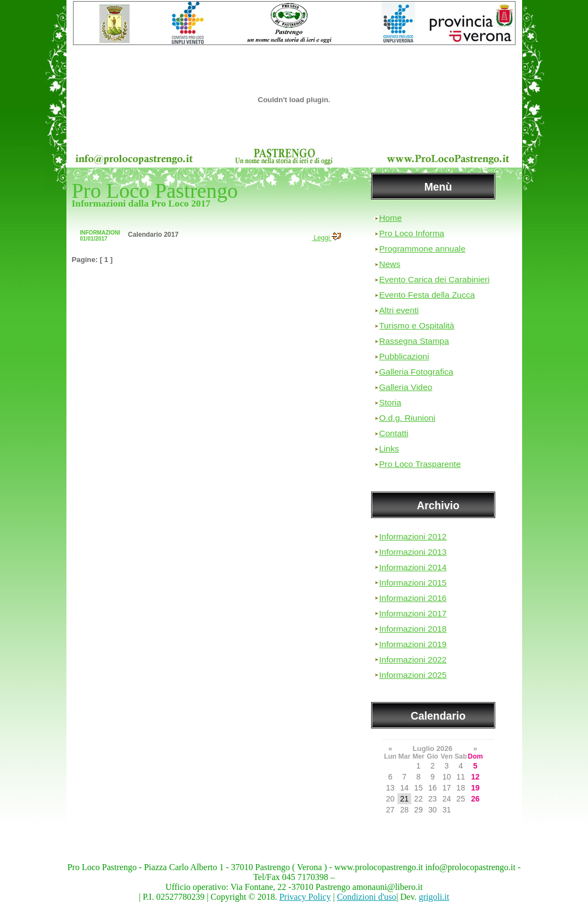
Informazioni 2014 (413, 567)
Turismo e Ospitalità (417, 325)
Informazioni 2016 (413, 598)
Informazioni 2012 (413, 536)
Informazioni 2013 (413, 552)
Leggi (326, 238)
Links (389, 449)
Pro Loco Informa (412, 233)
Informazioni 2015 (413, 583)
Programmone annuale (422, 249)
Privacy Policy (305, 897)
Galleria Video (406, 387)
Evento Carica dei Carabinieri (435, 279)
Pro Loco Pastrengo (155, 191)
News (390, 264)
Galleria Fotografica (416, 372)
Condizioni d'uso (367, 897)
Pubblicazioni (404, 356)
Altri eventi (399, 310)
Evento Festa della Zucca (427, 295)
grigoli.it (434, 897)
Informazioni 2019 (413, 644)
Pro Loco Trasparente (420, 464)
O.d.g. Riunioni (407, 418)
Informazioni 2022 (413, 659)
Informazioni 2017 (413, 613)
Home (391, 218)
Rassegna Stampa (414, 341)
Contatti (394, 433)
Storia (390, 402)
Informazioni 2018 (413, 629)
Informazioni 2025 (413, 675)
